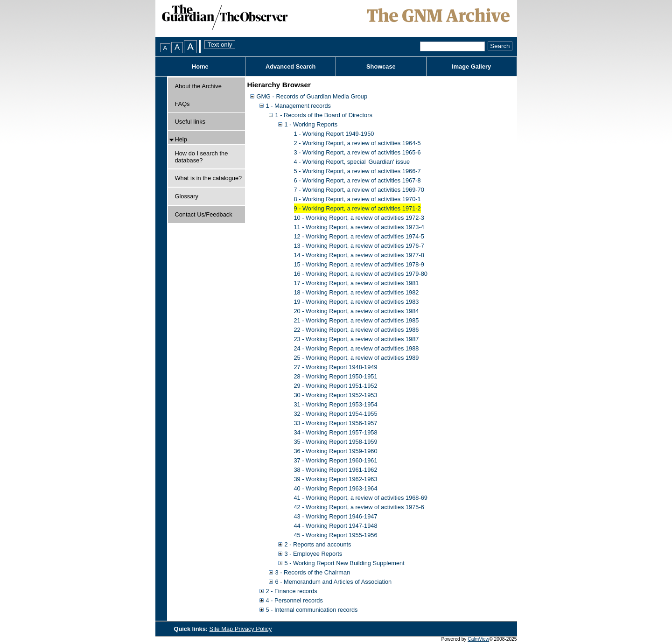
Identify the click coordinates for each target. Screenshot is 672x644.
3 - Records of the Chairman (313, 572)
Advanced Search (290, 66)
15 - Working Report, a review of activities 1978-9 (359, 264)
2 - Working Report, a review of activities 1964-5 (357, 143)
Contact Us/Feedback (204, 214)
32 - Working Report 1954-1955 (336, 414)
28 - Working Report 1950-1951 (336, 376)
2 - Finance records (292, 591)
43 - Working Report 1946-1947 (336, 516)
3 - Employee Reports (314, 554)
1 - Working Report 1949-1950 (334, 134)
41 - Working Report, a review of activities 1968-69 (361, 498)
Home (200, 66)
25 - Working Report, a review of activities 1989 (357, 358)
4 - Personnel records (294, 600)
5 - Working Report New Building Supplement (345, 563)
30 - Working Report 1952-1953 (336, 395)
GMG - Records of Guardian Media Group (312, 96)
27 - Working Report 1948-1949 (336, 367)
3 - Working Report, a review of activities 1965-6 (357, 152)
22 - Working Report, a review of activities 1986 (357, 330)
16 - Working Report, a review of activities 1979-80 (361, 274)
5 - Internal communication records (312, 610)
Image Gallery (471, 66)
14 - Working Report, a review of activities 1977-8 (359, 255)
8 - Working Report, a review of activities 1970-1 (357, 199)
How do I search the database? (202, 157)
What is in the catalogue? (209, 178)
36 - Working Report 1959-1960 (336, 451)
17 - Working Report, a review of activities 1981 (357, 283)
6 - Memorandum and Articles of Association (334, 582)
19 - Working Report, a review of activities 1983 (357, 302)
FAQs (182, 104)
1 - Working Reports (311, 124)
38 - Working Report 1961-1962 (336, 470)
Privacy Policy (253, 629)
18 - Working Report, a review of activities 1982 (357, 292)
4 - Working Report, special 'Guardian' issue (352, 162)
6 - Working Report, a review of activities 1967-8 (357, 180)
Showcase (381, 66)
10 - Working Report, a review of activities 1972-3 (359, 218)
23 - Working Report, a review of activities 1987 (357, 339)
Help (181, 139)
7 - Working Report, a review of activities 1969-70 (359, 190)
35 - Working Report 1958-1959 (336, 442)
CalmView (478, 639)
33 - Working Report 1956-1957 (336, 423)
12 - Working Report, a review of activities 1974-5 (359, 236)
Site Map (222, 629)
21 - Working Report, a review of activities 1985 (357, 320)
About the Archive (198, 86)
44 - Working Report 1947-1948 (336, 526)
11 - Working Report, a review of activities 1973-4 (359, 227)
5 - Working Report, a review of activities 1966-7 (357, 171)
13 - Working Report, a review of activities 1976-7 (359, 246)
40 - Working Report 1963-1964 (336, 488)
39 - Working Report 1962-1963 (336, 479)
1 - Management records (298, 106)
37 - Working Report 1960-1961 (336, 460)
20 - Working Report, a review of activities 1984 (357, 311)
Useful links (190, 122)
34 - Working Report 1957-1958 (336, 432)
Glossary (187, 196)
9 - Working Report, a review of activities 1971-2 (357, 208)
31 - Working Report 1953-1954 (336, 404)
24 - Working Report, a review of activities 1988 (357, 348)
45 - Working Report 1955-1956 (336, 535)
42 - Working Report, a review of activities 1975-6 (359, 507)
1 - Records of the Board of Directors (324, 115)
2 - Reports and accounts (318, 544)
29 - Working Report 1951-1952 (336, 386)
